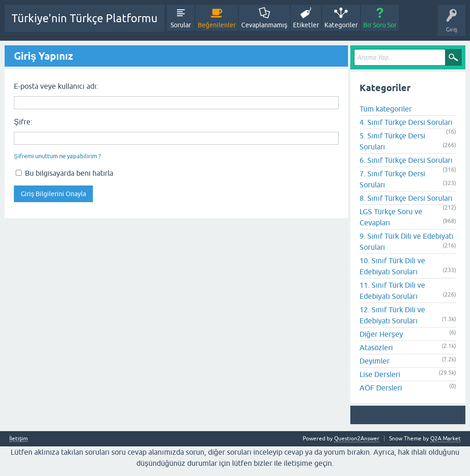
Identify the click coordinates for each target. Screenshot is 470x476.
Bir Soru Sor (380, 25)
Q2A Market (446, 439)
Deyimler (375, 361)
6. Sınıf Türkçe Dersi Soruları (406, 160)
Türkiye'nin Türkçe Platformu (85, 18)
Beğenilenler (217, 25)
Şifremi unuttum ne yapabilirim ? (57, 156)
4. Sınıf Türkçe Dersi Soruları (406, 122)
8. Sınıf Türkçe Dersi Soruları (406, 198)
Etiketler (306, 25)
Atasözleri (376, 347)
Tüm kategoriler (386, 109)
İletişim (18, 439)
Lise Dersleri (380, 374)
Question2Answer (357, 439)
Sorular (181, 25)
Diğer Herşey (381, 334)
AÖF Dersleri (381, 388)
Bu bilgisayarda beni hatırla (64, 173)
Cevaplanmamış (264, 25)
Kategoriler (341, 25)
